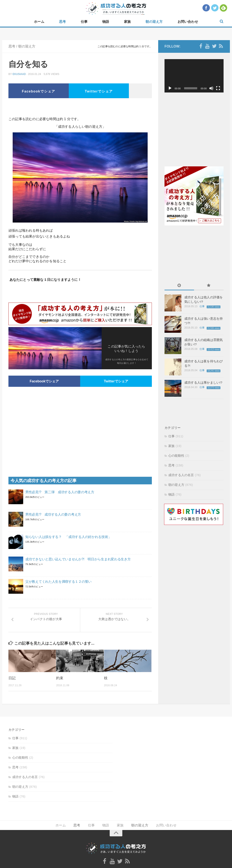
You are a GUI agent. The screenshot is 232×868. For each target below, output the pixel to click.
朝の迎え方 (154, 22)
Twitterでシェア (99, 91)
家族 (127, 22)
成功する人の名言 (181, 475)
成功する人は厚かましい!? (203, 382)
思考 (62, 22)
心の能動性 (176, 456)
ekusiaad (19, 74)
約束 (60, 678)
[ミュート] (211, 88)
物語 (106, 22)
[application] (194, 76)
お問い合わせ (188, 22)
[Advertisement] (80, 109)
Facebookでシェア (39, 91)
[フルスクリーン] (218, 88)
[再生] (170, 88)
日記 (12, 678)
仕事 (84, 22)
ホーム (39, 22)
